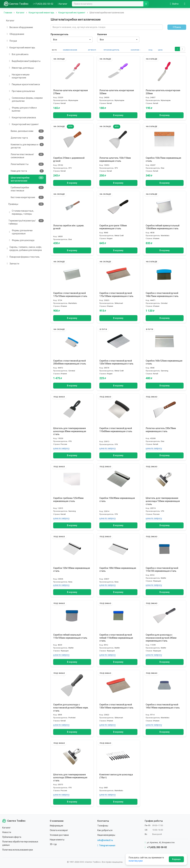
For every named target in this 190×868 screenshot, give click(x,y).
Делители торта (27, 138)
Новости (7, 832)
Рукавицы (26, 204)
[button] (177, 49)
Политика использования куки (18, 850)
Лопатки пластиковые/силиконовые (27, 156)
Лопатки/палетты (27, 164)
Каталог (10, 21)
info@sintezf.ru (105, 840)
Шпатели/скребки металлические (27, 179)
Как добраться (105, 830)
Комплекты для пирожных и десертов (27, 146)
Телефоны (103, 826)
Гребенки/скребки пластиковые (27, 189)
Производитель (59, 34)
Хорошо (176, 859)
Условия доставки (59, 835)
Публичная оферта (12, 837)
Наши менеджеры (106, 835)
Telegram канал (106, 845)
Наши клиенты (57, 840)
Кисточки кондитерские (27, 197)
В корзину (72, 115)
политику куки (136, 861)
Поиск (177, 27)
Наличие (102, 34)
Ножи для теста (27, 171)
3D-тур (53, 844)
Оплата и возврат (59, 830)
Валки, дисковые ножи (27, 131)
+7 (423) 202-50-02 (156, 847)
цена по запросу (61, 448)
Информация (56, 826)
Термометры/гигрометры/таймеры (26, 222)
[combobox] (72, 40)
